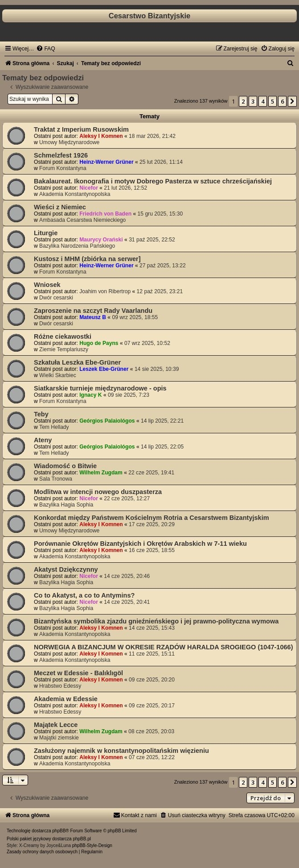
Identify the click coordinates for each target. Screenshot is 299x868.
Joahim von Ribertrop (105, 291)
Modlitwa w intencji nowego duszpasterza (98, 492)
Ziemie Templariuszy (64, 349)
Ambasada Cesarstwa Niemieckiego (82, 220)
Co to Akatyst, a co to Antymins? (84, 595)
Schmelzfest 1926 (61, 155)
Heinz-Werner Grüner (106, 162)
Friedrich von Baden (105, 214)
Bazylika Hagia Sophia (66, 505)
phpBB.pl (82, 839)
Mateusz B (93, 317)
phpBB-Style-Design (92, 845)
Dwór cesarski (56, 298)
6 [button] (282, 101)
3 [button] (253, 101)
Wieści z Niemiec (60, 207)
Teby (41, 414)
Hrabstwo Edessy (60, 686)
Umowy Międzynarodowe (69, 142)
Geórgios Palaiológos (107, 421)
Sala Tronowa (56, 479)
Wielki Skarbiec (58, 375)
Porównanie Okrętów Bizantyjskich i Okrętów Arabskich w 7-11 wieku (140, 544)
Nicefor (89, 188)
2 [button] (243, 101)
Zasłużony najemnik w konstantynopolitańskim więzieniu (121, 751)
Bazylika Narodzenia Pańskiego (77, 246)
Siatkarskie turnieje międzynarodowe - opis (100, 388)
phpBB (59, 831)
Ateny (43, 440)
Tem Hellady (54, 427)
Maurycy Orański (101, 240)
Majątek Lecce (56, 725)
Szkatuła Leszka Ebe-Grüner (77, 362)
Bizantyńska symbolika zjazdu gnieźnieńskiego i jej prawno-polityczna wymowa (156, 621)
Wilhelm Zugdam (101, 473)
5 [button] (272, 101)
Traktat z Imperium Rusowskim (81, 129)
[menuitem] (45, 49)
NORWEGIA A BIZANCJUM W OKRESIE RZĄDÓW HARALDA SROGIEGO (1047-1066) (163, 647)
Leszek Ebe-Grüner (104, 369)
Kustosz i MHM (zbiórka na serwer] (87, 259)
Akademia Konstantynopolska (75, 194)
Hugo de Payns (99, 343)
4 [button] (263, 101)
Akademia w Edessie (66, 699)
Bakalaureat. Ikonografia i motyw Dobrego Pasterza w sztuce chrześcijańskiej (153, 181)
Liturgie (46, 233)
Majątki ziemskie (59, 738)
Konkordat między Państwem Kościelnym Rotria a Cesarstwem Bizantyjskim (152, 518)
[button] (292, 101)
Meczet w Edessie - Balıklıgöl (78, 673)
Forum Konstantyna (63, 168)
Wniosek (47, 285)
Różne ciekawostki (63, 336)
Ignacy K (90, 395)
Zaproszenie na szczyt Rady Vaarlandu (93, 311)
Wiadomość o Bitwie (65, 466)
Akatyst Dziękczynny (66, 569)
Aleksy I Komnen (101, 136)
